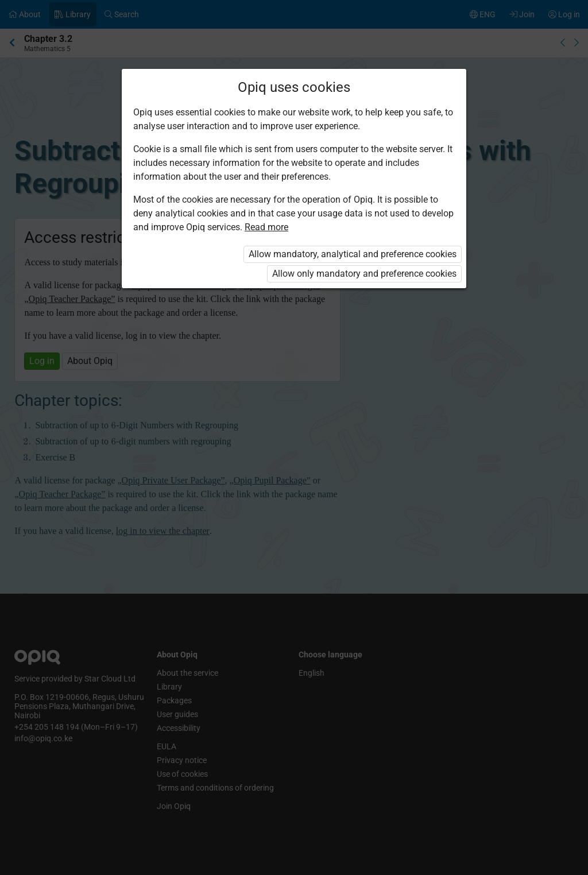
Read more (266, 227)
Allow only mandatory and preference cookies (364, 274)
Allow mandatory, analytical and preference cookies (353, 254)
